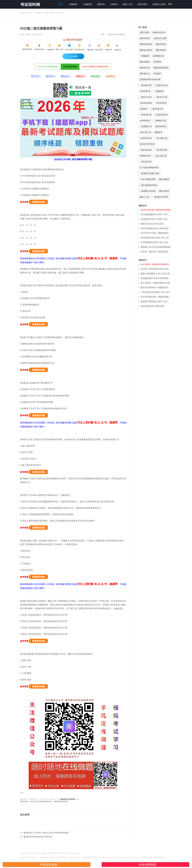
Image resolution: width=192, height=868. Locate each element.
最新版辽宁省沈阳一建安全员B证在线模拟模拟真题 (47, 833)
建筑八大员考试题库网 (121, 857)
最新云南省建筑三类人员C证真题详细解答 (156, 274)
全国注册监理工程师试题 (152, 306)
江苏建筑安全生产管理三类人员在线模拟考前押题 (156, 219)
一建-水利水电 (161, 150)
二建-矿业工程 (146, 97)
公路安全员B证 (146, 103)
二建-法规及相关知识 (149, 185)
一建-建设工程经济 (161, 197)
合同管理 (157, 62)
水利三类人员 (145, 132)
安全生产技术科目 (147, 144)
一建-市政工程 (161, 138)
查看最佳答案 (39, 202)
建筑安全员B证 (146, 44)
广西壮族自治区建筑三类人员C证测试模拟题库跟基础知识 (156, 292)
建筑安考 (101, 4)
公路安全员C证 (162, 85)
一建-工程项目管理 (148, 179)
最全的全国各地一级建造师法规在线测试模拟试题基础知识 (156, 287)
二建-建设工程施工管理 (44, 13)
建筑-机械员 (164, 179)
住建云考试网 (135, 857)
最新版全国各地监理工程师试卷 (39, 837)
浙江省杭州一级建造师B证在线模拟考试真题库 (156, 283)
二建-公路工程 (161, 156)
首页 (61, 4)
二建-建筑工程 (160, 121)
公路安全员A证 (162, 115)
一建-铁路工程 (146, 85)
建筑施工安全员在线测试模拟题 (155, 247)
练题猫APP (33, 857)
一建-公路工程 (146, 162)
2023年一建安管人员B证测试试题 (156, 252)
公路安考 (114, 4)
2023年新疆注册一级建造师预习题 (156, 297)
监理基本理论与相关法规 (150, 79)
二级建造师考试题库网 (47, 857)
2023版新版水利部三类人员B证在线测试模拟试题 (156, 242)
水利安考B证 (161, 103)
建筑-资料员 (161, 44)
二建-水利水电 (146, 150)
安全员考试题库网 (105, 857)
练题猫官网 (24, 857)
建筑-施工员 (145, 74)
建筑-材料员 (161, 50)
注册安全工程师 (159, 4)
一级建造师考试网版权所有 (51, 853)
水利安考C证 (145, 91)
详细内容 (59, 13)
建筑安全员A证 (146, 50)
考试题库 (157, 74)
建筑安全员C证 (159, 32)
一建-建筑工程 (146, 126)
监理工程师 (142, 4)
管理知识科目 (145, 156)
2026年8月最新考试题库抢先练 (95, 67)
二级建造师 (87, 4)
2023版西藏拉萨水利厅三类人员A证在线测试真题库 (156, 214)
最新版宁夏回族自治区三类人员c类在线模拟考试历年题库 (156, 301)
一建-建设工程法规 (148, 191)
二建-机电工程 (157, 109)
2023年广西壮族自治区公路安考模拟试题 (156, 269)
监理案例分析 (158, 56)
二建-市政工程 (146, 138)
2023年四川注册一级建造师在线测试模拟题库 (156, 233)
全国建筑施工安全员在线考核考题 (156, 278)
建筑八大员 (128, 4)
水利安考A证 (145, 121)
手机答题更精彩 (70, 67)
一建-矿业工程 (161, 97)
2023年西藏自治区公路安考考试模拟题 (156, 228)
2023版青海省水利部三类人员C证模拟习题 (156, 238)
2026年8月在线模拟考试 (48, 67)
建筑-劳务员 (145, 38)
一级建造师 (73, 4)
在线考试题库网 (159, 857)
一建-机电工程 (146, 115)
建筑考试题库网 (62, 857)
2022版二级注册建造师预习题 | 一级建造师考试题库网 (49, 802)
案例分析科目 (161, 126)
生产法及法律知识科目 (149, 168)
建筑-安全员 (145, 68)
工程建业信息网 (74, 857)
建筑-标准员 (164, 191)
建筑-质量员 (145, 62)
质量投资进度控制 (161, 68)
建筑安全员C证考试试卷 (152, 224)
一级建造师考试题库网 (89, 857)
